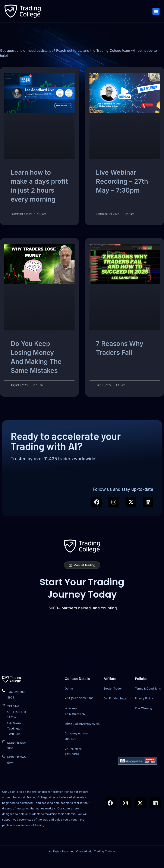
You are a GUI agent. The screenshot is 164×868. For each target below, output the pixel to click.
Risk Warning (143, 718)
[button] (156, 12)
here (123, 708)
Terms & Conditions (148, 698)
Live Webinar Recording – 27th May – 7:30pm (122, 188)
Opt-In (69, 698)
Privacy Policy (144, 708)
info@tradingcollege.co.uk (82, 733)
